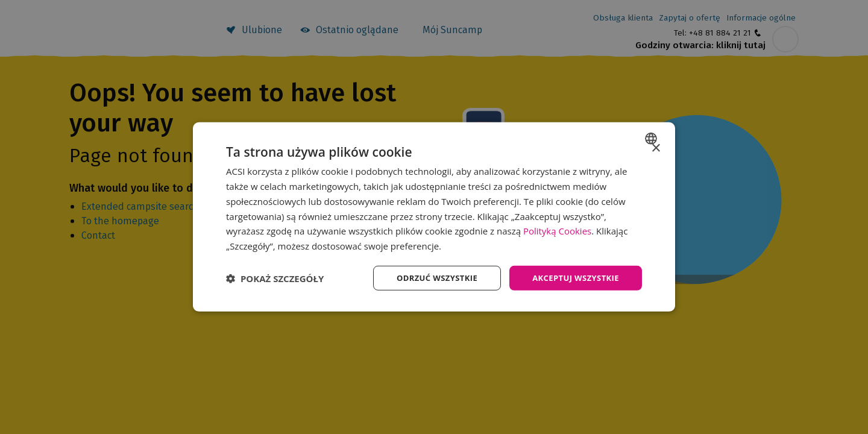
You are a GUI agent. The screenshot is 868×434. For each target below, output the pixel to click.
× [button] (656, 147)
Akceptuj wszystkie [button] (573, 278)
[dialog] (434, 217)
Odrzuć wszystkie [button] (428, 278)
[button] (275, 278)
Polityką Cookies (557, 230)
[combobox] (653, 137)
